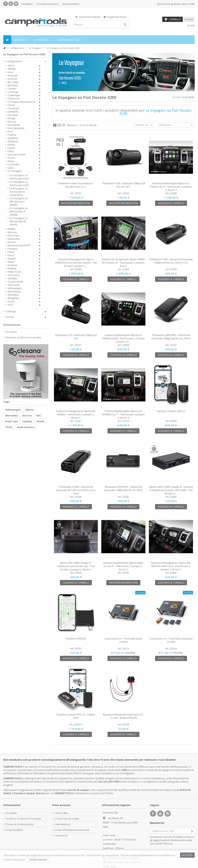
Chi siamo (11, 332)
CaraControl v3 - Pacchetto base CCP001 (123, 640)
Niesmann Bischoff (19, 245)
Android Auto (26, 427)
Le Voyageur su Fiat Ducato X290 (19, 184)
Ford (10, 131)
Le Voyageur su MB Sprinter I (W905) (19, 202)
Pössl (11, 255)
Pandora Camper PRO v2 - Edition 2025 (76, 716)
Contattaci (27, 4)
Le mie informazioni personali (72, 830)
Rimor (11, 262)
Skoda (40, 421)
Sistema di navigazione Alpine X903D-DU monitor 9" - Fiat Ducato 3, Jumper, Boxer (123, 263)
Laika (11, 168)
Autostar (13, 75)
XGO (10, 305)
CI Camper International (21, 102)
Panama (12, 249)
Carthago (13, 92)
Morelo (12, 242)
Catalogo (11, 311)
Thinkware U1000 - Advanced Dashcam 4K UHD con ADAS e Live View (76, 490)
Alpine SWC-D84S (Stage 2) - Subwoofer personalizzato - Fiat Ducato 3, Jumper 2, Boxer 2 (76, 566)
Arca (10, 72)
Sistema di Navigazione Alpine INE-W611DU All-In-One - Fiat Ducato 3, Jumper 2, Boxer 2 (171, 566)
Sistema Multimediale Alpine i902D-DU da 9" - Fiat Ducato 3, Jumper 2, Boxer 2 (123, 566)
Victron (27, 415)
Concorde (13, 108)
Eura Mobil (14, 125)
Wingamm (13, 298)
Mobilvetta (14, 239)
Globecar (13, 141)
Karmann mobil (16, 155)
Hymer (11, 148)
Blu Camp (13, 82)
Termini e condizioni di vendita (23, 337)
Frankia (12, 135)
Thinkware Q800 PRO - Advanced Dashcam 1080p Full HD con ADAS (171, 337)
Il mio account (61, 805)
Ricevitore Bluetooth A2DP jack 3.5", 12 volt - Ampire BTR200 (123, 716)
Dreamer (13, 115)
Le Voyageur (15, 171)
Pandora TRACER (76, 639)
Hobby (11, 145)
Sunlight (12, 278)
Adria (11, 66)
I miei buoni (61, 836)
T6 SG (9, 427)
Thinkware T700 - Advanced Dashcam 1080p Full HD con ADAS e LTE (171, 261)
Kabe (11, 151)
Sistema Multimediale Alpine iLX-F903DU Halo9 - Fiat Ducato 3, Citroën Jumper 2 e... (123, 338)
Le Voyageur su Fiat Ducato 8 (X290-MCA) (19, 192)
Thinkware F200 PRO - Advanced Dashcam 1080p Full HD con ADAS (123, 488)
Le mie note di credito (67, 819)
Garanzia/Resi (71, 4)
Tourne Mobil (15, 282)
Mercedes (13, 236)
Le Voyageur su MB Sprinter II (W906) (19, 212)
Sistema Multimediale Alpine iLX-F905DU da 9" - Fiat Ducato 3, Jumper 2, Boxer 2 (171, 187)
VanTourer (14, 285)
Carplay (27, 421)
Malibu (12, 229)
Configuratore (14, 61)
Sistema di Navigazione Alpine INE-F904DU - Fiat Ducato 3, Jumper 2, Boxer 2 (76, 414)
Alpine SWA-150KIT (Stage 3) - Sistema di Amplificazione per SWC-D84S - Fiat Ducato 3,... (171, 490)
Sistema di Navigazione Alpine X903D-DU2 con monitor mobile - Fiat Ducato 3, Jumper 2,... (76, 263)
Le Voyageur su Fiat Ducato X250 (19, 177)
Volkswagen (15, 288)
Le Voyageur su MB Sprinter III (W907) (19, 221)
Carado (12, 89)
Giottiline (13, 138)
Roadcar (12, 265)
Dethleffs (13, 112)
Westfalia (13, 295)
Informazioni (12, 325)
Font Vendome (16, 128)
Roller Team (15, 272)
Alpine (29, 410)
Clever (11, 105)
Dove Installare (14, 830)
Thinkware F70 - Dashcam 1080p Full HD (76, 337)
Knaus (11, 158)
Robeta (12, 269)
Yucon (11, 301)
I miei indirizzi (62, 824)
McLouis (12, 232)
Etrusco (12, 122)
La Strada (13, 164)
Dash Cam (12, 421)
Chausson (14, 99)
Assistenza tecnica (47, 4)
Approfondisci (38, 860)
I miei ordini (61, 813)
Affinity (12, 69)
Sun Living (13, 275)
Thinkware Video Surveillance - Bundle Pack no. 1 (76, 185)
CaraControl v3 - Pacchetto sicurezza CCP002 (171, 640)
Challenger (14, 95)
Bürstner (13, 85)
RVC (39, 415)
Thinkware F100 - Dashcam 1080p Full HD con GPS (123, 185)
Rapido (12, 259)
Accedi (191, 25)
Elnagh (12, 118)
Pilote (11, 252)
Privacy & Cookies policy (20, 824)
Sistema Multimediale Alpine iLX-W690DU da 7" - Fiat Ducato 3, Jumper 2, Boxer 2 (123, 414)
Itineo (11, 161)
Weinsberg (14, 292)
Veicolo (10, 317)
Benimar (12, 79)
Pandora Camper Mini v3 (171, 411)
